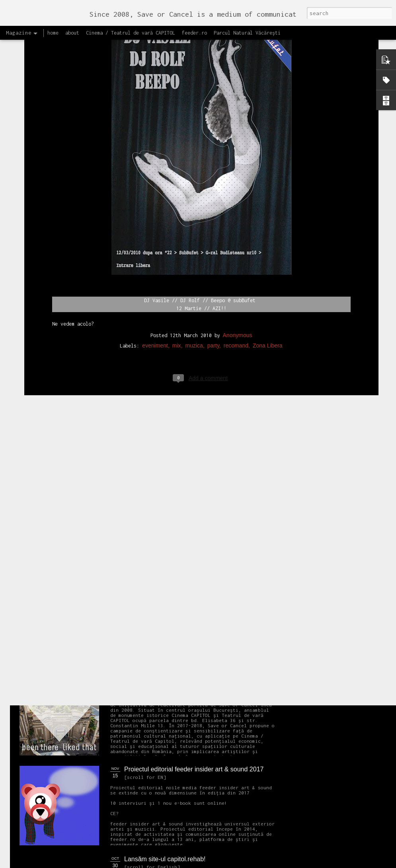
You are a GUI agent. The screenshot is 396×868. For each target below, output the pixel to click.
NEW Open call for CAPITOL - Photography (95, 609)
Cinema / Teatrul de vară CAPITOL (131, 33)
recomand (236, 255)
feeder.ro (194, 33)
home (53, 33)
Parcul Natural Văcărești (247, 33)
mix (177, 255)
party (213, 255)
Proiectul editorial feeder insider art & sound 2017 (194, 769)
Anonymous (238, 245)
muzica (194, 255)
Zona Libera (268, 255)
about (72, 33)
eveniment (155, 255)
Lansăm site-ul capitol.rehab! (165, 859)
